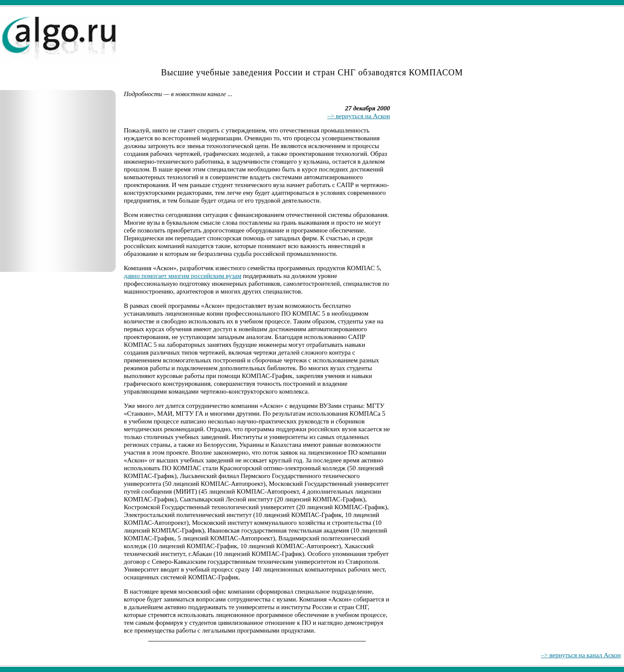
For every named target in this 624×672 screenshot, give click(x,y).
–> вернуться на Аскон (359, 116)
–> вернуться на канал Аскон (581, 655)
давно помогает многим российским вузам (183, 276)
